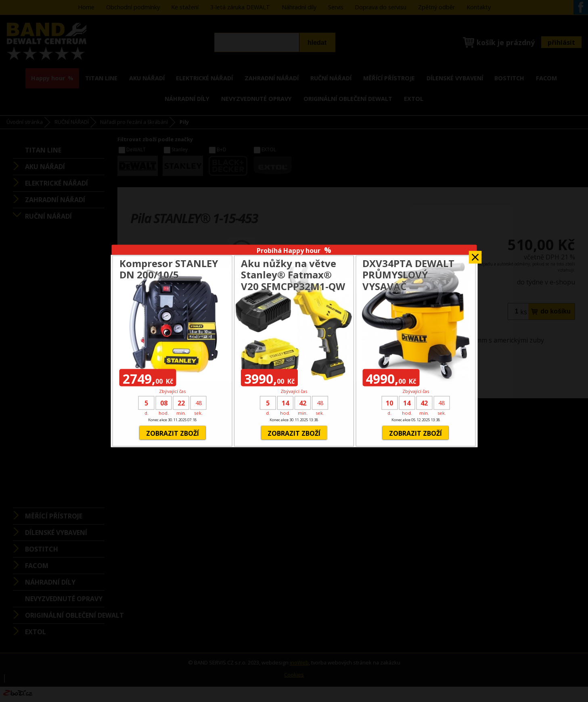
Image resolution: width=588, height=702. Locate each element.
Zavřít (475, 255)
